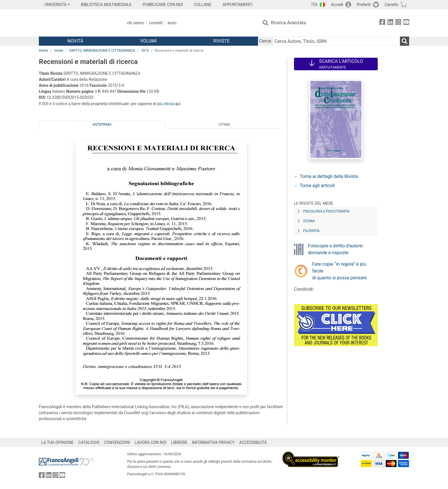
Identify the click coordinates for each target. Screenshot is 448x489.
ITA (314, 5)
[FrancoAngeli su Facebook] (382, 23)
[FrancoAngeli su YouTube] (406, 23)
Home (43, 51)
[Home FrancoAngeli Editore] (77, 23)
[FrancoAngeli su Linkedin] (390, 23)
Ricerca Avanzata (288, 23)
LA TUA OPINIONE (57, 442)
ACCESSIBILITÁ (253, 442)
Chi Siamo (135, 23)
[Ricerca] (405, 41)
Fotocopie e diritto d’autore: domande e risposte (336, 249)
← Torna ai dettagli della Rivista (326, 176)
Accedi (337, 5)
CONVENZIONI (117, 442)
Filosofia (311, 231)
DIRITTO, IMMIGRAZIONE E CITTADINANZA (102, 51)
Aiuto (172, 23)
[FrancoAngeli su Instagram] (398, 23)
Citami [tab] (224, 125)
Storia (309, 221)
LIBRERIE (179, 442)
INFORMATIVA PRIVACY (213, 442)
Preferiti (364, 5)
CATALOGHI (89, 442)
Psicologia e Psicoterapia (326, 211)
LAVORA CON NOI (151, 442)
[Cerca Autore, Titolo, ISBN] (337, 41)
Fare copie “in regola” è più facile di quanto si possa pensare (340, 271)
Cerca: (266, 41)
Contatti (156, 23)
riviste (59, 51)
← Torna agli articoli (314, 186)
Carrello (391, 5)
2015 (145, 51)
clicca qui (172, 104)
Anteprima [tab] (102, 125)
